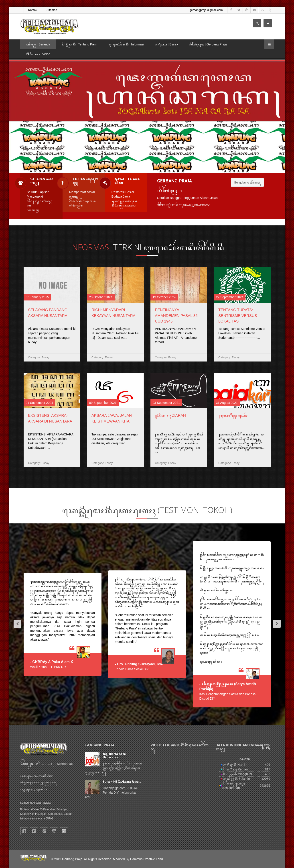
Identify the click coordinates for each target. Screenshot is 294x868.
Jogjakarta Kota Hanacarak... (114, 755)
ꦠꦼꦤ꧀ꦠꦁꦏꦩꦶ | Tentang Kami (79, 44)
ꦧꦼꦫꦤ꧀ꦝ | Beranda (38, 44)
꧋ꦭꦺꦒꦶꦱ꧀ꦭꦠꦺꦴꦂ (233, 416)
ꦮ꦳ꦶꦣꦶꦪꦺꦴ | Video (38, 54)
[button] (16, 624)
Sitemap (52, 10)
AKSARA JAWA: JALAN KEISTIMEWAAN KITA (112, 418)
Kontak (33, 10)
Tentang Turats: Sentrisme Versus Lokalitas (238, 316)
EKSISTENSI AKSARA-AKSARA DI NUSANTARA (50, 418)
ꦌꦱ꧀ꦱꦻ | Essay (167, 44)
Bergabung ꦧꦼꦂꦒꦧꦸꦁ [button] (247, 182)
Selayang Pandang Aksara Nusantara (48, 313)
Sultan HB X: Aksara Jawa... (122, 782)
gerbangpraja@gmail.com (206, 10)
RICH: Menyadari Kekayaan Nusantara (113, 313)
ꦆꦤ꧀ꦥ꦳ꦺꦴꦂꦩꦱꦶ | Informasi (126, 44)
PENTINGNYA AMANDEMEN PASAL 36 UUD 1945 (176, 316)
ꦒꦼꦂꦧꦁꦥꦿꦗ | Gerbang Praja (208, 44)
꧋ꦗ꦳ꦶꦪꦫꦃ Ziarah (170, 416)
